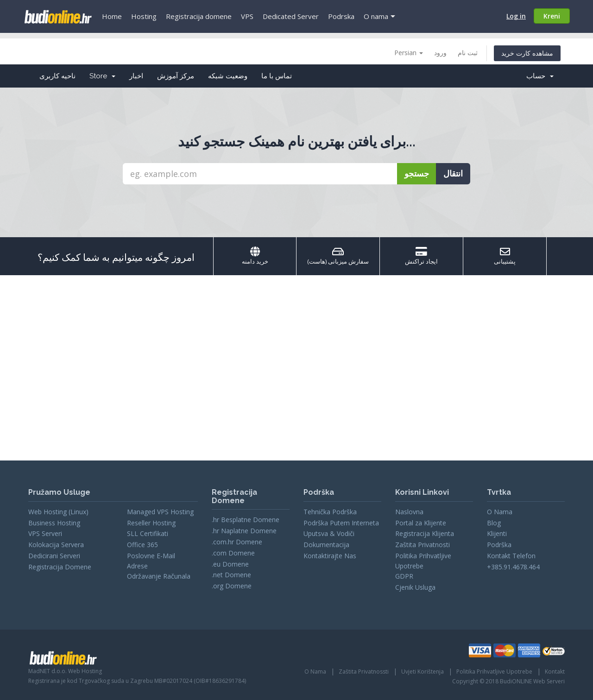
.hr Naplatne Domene (244, 531)
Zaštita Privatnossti (364, 672)
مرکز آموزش (176, 76)
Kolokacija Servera (56, 545)
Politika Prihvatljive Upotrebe (494, 672)
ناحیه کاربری (57, 76)
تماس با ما (277, 76)
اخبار (136, 76)
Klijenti (497, 533)
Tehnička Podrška (330, 512)
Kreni (552, 16)
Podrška (499, 545)
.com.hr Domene (237, 542)
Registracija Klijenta (425, 533)
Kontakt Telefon (511, 556)
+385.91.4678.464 (513, 567)
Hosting (144, 16)
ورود (440, 53)
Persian (409, 53)
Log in (516, 16)
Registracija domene (199, 16)
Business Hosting (54, 523)
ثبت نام (468, 53)
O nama (376, 16)
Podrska (341, 16)
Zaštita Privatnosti (423, 545)
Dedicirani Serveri (54, 556)
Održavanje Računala (159, 576)
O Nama (500, 512)
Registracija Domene (60, 567)
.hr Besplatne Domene (246, 520)
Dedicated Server (291, 16)
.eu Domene (230, 564)
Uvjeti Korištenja (423, 672)
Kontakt (555, 672)
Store (102, 76)
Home (112, 16)
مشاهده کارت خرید (527, 53)
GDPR (404, 576)
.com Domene (233, 553)
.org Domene (232, 586)
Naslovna (409, 512)
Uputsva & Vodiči (329, 533)
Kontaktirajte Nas (330, 556)
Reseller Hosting (151, 523)
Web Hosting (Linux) (58, 512)
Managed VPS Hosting (160, 512)
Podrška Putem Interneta (341, 523)
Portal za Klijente (421, 523)
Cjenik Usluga (415, 587)
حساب (540, 76)
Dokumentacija (326, 545)
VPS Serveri (45, 533)
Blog (494, 523)
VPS (247, 16)
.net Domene (231, 575)
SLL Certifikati (148, 533)
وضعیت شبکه (228, 76)
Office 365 (142, 545)
